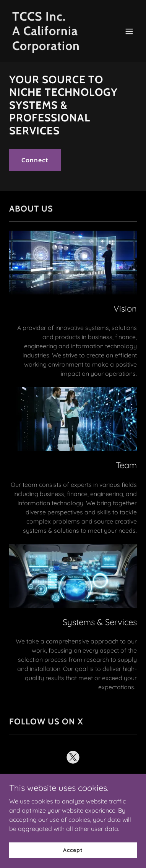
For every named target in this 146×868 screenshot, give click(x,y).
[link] (54, 48)
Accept (73, 860)
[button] (129, 31)
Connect (35, 160)
